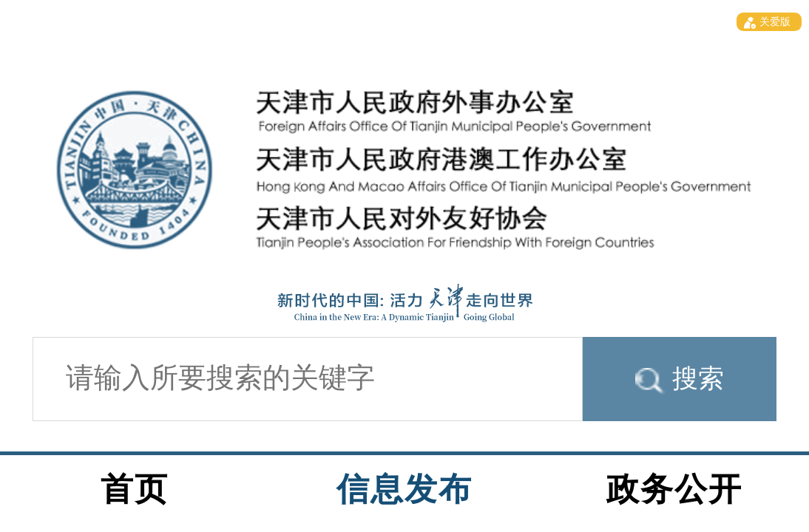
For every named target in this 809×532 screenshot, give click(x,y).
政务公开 (674, 489)
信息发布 (404, 489)
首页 (135, 489)
